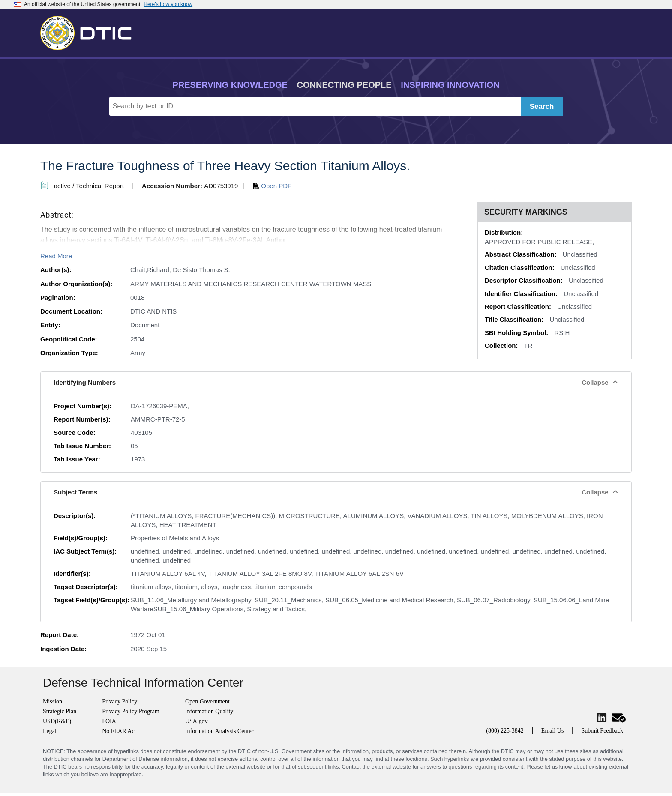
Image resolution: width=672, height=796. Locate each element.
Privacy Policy (120, 702)
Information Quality (209, 711)
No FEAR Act (119, 731)
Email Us (553, 731)
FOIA (109, 721)
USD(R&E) (57, 721)
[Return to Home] (90, 31)
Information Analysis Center (219, 731)
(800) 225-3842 (505, 731)
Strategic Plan (60, 711)
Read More (56, 256)
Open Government (207, 702)
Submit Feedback (602, 731)
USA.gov (196, 721)
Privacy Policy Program (131, 711)
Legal (50, 731)
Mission (52, 702)
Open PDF (272, 186)
